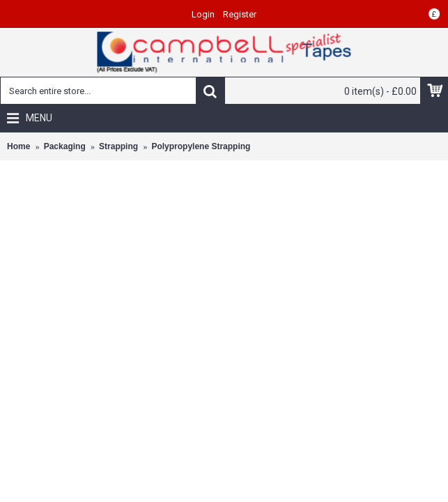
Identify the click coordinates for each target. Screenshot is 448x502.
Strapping (118, 146)
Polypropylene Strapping (201, 146)
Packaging (65, 146)
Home (18, 146)
